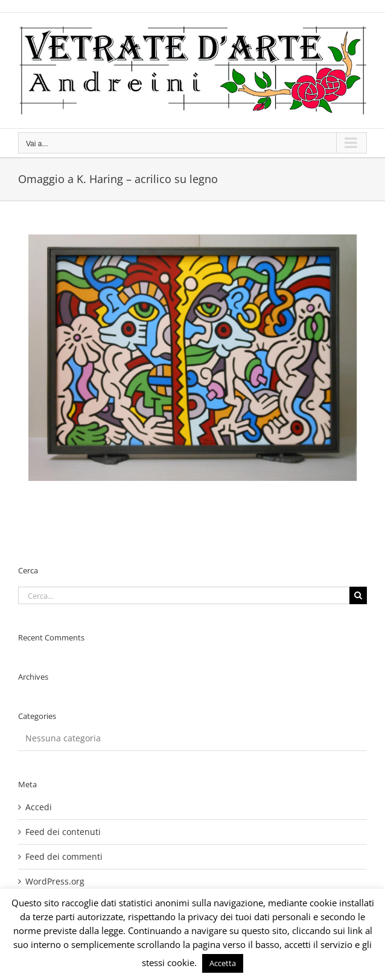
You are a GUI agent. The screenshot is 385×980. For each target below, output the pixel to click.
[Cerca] (358, 595)
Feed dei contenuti (63, 832)
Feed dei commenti (64, 856)
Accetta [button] (223, 963)
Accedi (39, 807)
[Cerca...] (184, 595)
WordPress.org (55, 881)
